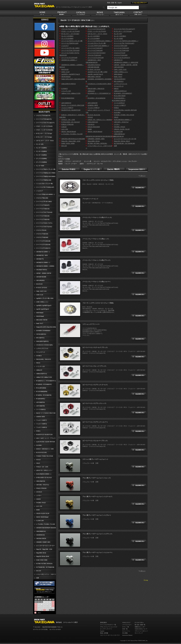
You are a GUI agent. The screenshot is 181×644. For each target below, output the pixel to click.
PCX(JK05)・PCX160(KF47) (44, 384)
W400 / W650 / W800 (42, 560)
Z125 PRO (39, 445)
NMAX (38, 363)
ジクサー (39, 495)
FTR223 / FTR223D (41, 488)
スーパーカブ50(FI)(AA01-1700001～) (44, 173)
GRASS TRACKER (94, 127)
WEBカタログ (126, 622)
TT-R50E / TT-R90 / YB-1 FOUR (44, 456)
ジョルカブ (39, 191)
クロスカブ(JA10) (41, 230)
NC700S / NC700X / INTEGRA (44, 564)
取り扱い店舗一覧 (140, 625)
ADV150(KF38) (40, 406)
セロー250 (39, 506)
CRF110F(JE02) (40, 280)
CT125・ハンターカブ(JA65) (44, 126)
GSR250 (38, 499)
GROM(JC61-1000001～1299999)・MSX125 (44, 267)
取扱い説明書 (104, 633)
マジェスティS (40, 352)
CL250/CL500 (40, 521)
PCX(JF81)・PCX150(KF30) (44, 395)
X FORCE (39, 356)
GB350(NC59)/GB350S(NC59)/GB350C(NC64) (46, 528)
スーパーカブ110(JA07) (43, 205)
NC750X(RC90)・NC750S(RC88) (45, 567)
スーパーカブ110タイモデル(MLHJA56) (43, 224)
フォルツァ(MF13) (41, 427)
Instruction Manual (127, 635)
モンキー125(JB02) (41, 155)
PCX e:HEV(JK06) (41, 388)
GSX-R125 (39, 492)
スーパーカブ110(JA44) (43, 216)
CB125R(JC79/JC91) (41, 270)
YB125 (38, 463)
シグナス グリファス (42, 349)
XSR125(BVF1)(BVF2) (42, 341)
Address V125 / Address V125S (44, 377)
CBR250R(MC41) (41, 531)
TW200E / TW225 (41, 503)
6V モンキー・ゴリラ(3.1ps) (44, 133)
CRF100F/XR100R (41, 277)
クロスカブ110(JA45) (42, 234)
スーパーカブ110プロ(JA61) (44, 227)
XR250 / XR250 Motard (42, 517)
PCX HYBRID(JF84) (42, 392)
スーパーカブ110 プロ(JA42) (44, 212)
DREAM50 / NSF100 (42, 320)
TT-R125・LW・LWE (42, 467)
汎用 (37, 578)
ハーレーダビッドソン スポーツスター (44, 575)
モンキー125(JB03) (41, 151)
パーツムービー (127, 625)
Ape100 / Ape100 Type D (42, 309)
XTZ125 (38, 460)
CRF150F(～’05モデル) (42, 485)
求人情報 (125, 633)
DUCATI (38, 571)
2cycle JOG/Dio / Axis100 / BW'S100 (45, 442)
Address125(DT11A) (41, 374)
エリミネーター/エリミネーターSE (44, 546)
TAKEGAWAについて (141, 629)
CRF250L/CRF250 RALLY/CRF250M (40, 539)
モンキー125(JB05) (41, 148)
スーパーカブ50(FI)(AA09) (44, 180)
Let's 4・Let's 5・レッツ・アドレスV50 (44, 439)
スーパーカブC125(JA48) (43, 241)
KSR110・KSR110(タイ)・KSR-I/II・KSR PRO (43, 449)
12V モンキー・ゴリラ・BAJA (45, 141)
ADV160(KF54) (40, 402)
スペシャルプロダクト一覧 (108, 625)
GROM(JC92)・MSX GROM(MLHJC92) (40, 256)
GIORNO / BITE (40, 417)
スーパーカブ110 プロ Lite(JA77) (45, 123)
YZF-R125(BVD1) (41, 334)
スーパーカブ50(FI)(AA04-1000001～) (44, 177)
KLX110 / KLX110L (41, 452)
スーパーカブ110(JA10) (43, 209)
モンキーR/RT (40, 166)
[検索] (123, 8)
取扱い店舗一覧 (112, 3)
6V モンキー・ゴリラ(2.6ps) (44, 137)
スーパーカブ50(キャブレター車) (46, 169)
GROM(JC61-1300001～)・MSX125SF (42, 263)
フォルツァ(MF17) (41, 420)
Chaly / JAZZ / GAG (41, 291)
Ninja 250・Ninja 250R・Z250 (44, 549)
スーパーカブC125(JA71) (43, 248)
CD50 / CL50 (40, 295)
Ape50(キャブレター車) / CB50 (45, 298)
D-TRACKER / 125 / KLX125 (44, 478)
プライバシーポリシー (141, 631)
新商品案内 (103, 622)
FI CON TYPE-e (139, 622)
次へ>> (143, 176)
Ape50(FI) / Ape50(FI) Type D (44, 306)
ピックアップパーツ (106, 629)
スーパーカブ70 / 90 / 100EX (44, 202)
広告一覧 (125, 629)
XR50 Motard (40, 313)
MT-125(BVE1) (40, 338)
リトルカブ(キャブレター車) (44, 184)
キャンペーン (126, 631)
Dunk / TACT (40, 323)
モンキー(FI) (40, 144)
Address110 (39, 370)
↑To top (146, 580)
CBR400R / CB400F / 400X (43, 542)
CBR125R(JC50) (40, 481)
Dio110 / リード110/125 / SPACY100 (46, 413)
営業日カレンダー (140, 627)
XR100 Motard (40, 316)
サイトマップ (139, 633)
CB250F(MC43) (40, 535)
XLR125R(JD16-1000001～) (44, 474)
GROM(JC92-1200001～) (43, 252)
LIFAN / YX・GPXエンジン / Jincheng (43, 471)
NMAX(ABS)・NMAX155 (43, 359)
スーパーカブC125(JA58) (43, 245)
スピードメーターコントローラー (110, 635)
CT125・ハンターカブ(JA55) (44, 130)
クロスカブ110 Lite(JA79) (43, 116)
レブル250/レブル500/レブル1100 (45, 524)
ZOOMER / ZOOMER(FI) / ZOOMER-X (42, 331)
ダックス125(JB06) (41, 159)
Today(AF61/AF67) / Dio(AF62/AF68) (46, 327)
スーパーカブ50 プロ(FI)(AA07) (45, 187)
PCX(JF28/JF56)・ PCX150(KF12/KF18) (40, 399)
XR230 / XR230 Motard (69, 132)
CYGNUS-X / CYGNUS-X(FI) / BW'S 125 (43, 345)
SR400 (38, 510)
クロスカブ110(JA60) (42, 237)
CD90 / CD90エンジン (42, 302)
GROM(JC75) (40, 259)
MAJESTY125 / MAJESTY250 (44, 435)
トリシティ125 (40, 366)
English (120, 3)
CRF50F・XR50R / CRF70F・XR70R (43, 274)
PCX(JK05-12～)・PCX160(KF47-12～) (44, 381)
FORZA (38, 431)
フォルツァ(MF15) (41, 424)
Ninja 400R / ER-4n (41, 553)
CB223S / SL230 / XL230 (43, 513)
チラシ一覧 (126, 627)
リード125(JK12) (41, 409)
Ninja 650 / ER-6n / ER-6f (43, 556)
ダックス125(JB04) (41, 162)
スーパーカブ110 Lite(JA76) (44, 119)
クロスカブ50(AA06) (42, 198)
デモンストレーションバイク (109, 627)
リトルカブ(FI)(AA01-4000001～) (45, 194)
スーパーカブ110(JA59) (43, 219)
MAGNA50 (39, 284)
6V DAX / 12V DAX (41, 288)
